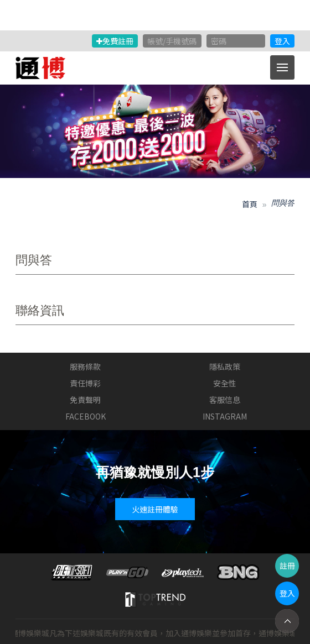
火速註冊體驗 (155, 509)
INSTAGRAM (225, 416)
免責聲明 (85, 400)
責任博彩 (85, 383)
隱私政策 (225, 366)
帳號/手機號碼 (172, 41)
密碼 (219, 41)
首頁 (250, 204)
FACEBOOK (86, 416)
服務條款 (85, 366)
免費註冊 (115, 41)
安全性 (225, 383)
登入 (282, 41)
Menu (286, 62)
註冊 (287, 566)
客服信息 (225, 400)
